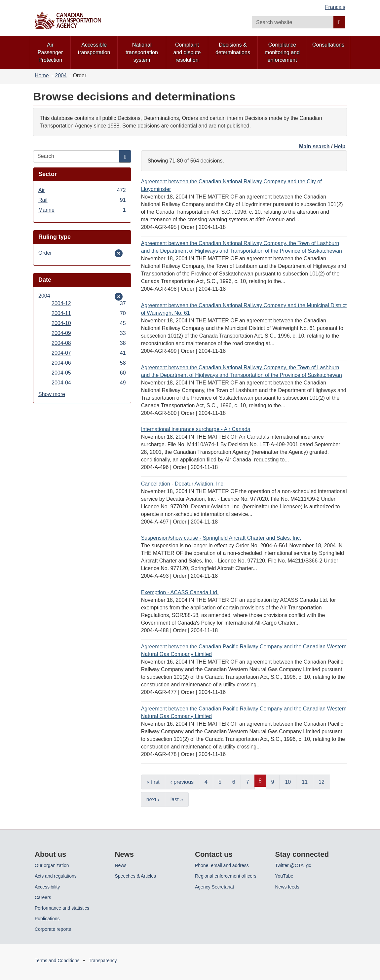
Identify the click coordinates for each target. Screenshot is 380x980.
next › (153, 799)
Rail (82, 200)
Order (48, 253)
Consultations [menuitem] (328, 45)
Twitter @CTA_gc (293, 865)
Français (335, 7)
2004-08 (89, 343)
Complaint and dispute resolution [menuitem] (187, 52)
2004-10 (89, 323)
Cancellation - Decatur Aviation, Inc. (183, 484)
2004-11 (89, 313)
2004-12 (89, 303)
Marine (82, 210)
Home (42, 75)
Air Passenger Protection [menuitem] (50, 52)
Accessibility (47, 887)
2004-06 (89, 363)
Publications (47, 919)
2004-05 (89, 373)
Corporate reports (53, 929)
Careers (43, 897)
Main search (314, 146)
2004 (61, 75)
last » (177, 799)
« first (153, 782)
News (121, 865)
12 (322, 782)
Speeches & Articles (136, 876)
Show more (52, 394)
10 (288, 782)
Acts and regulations (56, 876)
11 (305, 782)
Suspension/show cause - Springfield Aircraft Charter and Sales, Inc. (221, 538)
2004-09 (89, 333)
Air (82, 190)
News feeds (287, 887)
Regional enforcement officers (226, 876)
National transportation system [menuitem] (142, 52)
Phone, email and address (222, 865)
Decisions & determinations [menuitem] (233, 49)
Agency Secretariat (214, 887)
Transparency (103, 961)
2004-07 (89, 353)
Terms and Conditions (57, 961)
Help (340, 146)
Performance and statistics (62, 908)
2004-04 (89, 383)
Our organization (52, 865)
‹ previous (182, 782)
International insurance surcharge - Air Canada (196, 429)
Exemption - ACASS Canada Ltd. (180, 592)
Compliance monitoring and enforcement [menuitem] (282, 52)
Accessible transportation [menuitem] (94, 49)
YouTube (284, 876)
